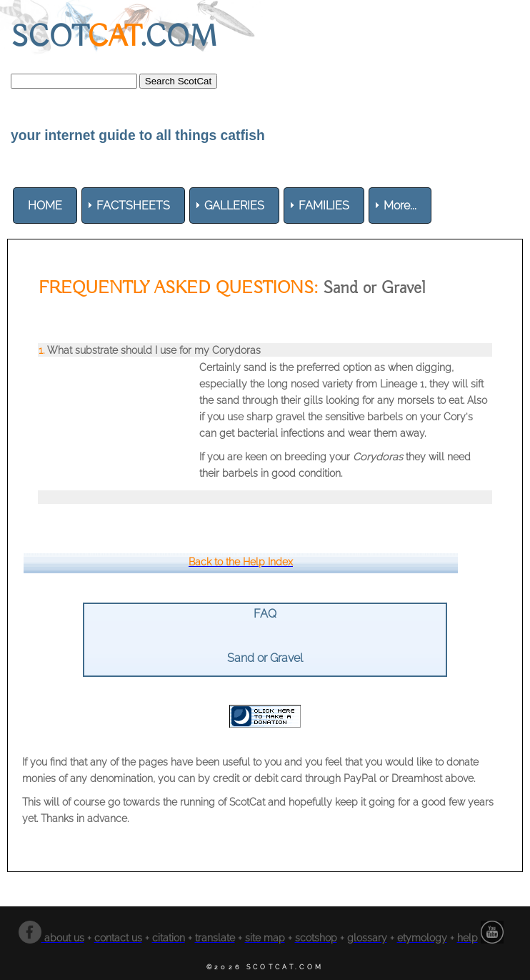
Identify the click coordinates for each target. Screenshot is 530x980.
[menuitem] (45, 206)
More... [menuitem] (400, 206)
